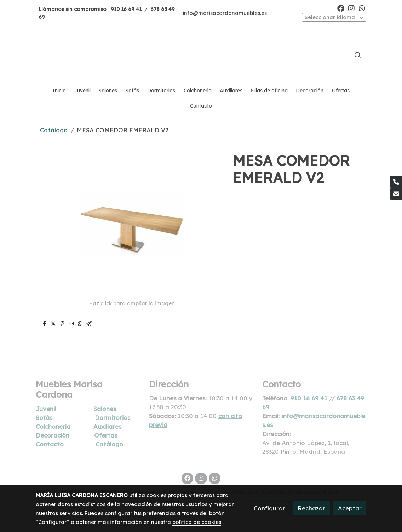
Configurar (269, 508)
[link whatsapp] (362, 8)
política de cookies (197, 522)
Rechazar (311, 508)
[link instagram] (351, 8)
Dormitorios (113, 418)
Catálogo (54, 130)
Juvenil (46, 409)
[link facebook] (341, 8)
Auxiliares (107, 426)
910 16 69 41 (126, 9)
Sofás (44, 418)
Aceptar (350, 508)
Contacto (50, 444)
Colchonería (53, 426)
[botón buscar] (357, 55)
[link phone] (396, 182)
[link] (201, 55)
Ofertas (106, 435)
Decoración (53, 435)
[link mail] (396, 194)
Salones (105, 409)
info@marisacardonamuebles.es (225, 13)
